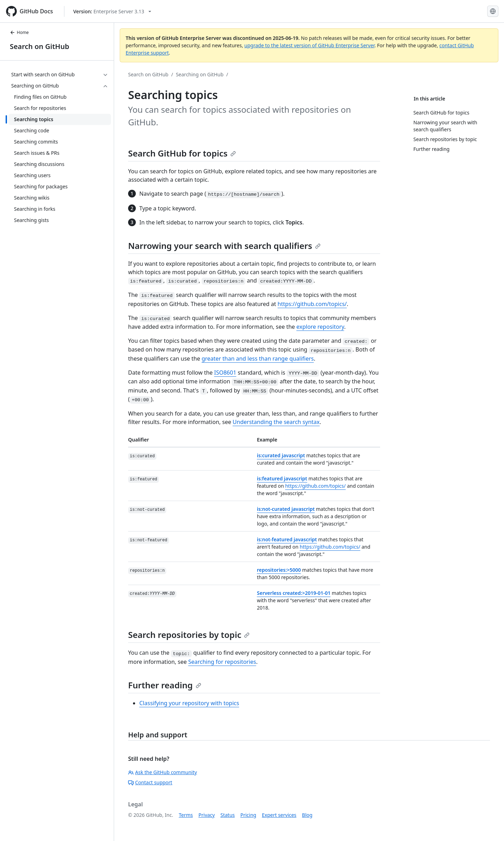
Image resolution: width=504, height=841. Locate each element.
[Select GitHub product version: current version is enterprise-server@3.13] (112, 11)
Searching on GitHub (199, 74)
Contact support (150, 782)
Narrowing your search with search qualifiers (224, 246)
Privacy (207, 815)
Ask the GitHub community (163, 772)
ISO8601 (225, 373)
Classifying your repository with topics (189, 703)
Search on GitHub (40, 46)
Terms (186, 815)
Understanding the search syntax (276, 422)
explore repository (320, 327)
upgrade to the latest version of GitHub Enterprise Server (309, 45)
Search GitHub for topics (182, 153)
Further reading (165, 685)
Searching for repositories (222, 662)
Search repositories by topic (189, 635)
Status (228, 815)
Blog (307, 815)
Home (19, 32)
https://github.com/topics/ (312, 304)
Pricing (248, 815)
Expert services (279, 815)
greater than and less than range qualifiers (258, 359)
